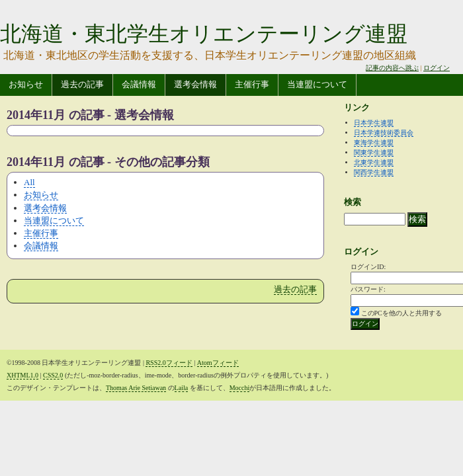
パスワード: (368, 289)
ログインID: (368, 267)
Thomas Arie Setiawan (136, 388)
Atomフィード (218, 363)
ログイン (437, 68)
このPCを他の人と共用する (401, 313)
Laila (182, 388)
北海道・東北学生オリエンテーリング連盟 (204, 34)
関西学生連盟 (374, 172)
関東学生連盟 (374, 152)
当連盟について (317, 84)
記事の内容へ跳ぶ (392, 68)
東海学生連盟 (374, 142)
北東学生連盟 (374, 162)
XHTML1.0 (22, 375)
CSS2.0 (53, 375)
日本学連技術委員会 (384, 133)
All (29, 182)
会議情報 (139, 84)
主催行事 (252, 84)
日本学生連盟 (374, 123)
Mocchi (240, 388)
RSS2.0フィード (169, 363)
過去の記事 (82, 84)
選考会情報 (195, 84)
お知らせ (26, 84)
